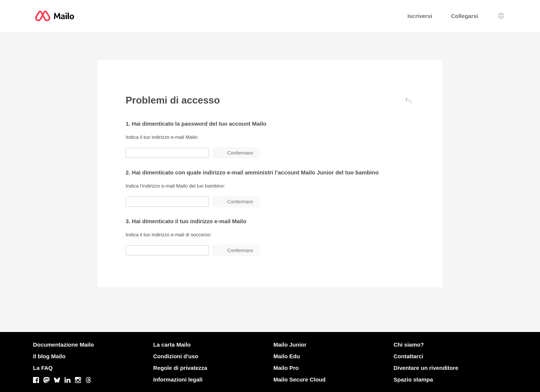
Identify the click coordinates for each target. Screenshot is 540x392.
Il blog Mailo (49, 356)
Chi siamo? (409, 345)
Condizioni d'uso (176, 356)
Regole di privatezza (180, 368)
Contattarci (409, 356)
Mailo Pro (286, 368)
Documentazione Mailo (64, 345)
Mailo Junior (290, 345)
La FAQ (43, 368)
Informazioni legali (178, 379)
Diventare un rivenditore (426, 368)
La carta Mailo (172, 345)
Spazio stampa (413, 379)
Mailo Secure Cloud (299, 379)
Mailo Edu (287, 356)
